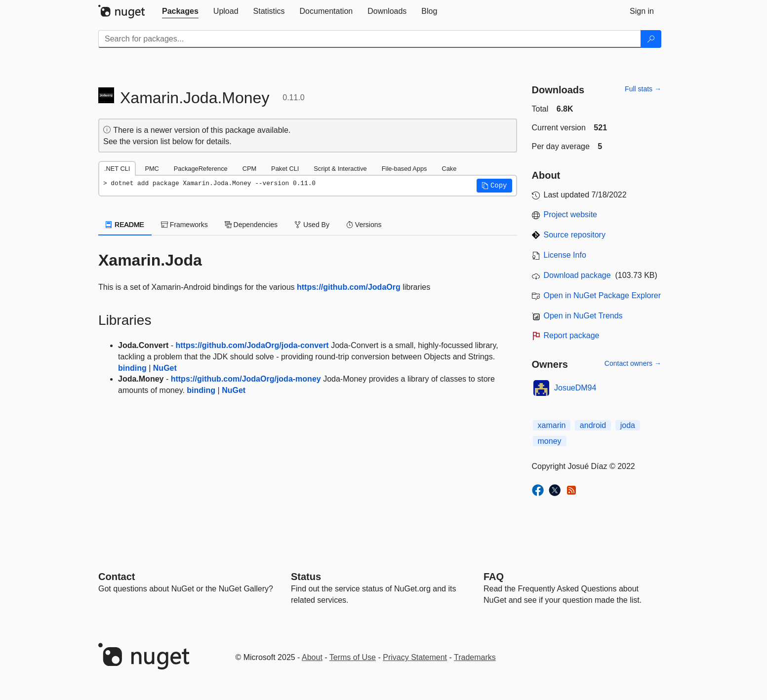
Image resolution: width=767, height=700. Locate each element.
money (550, 441)
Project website (571, 214)
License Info (565, 255)
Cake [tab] (449, 169)
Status (306, 577)
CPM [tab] (249, 169)
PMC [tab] (152, 169)
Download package (577, 275)
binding (132, 368)
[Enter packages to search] (370, 39)
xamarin (552, 425)
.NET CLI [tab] (117, 169)
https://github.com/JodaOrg (349, 287)
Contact (117, 577)
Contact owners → (633, 363)
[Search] (651, 39)
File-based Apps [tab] (404, 169)
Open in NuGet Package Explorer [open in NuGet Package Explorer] (602, 295)
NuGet (165, 368)
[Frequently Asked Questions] (494, 577)
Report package (572, 335)
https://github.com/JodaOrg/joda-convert (252, 345)
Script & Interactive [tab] (340, 169)
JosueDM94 (575, 388)
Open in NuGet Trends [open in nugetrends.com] (583, 316)
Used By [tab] (312, 225)
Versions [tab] (364, 225)
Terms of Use (353, 657)
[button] (494, 186)
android (593, 425)
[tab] (180, 11)
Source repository (575, 235)
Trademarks (475, 657)
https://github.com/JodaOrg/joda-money (246, 379)
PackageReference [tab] (201, 169)
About (312, 657)
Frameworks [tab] (184, 225)
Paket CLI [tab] (285, 169)
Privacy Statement (415, 657)
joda (628, 425)
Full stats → (643, 89)
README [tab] (125, 225)
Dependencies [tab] (251, 225)
